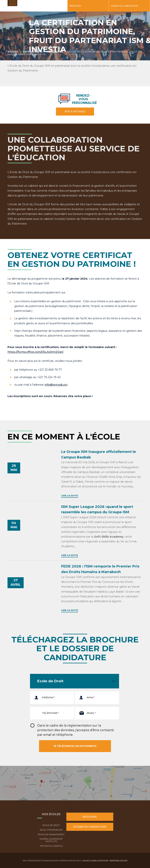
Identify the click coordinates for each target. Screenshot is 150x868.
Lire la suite (70, 496)
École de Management (51, 834)
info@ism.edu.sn (56, 385)
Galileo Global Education (95, 861)
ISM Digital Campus (51, 846)
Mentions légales (118, 861)
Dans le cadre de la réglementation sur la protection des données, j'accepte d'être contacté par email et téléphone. (76, 730)
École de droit (51, 825)
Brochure (75, 6)
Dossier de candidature (125, 6)
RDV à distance (75, 111)
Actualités (55, 52)
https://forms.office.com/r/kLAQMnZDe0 (35, 352)
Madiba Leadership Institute (51, 840)
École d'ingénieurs (51, 830)
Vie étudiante (33, 52)
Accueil (13, 52)
